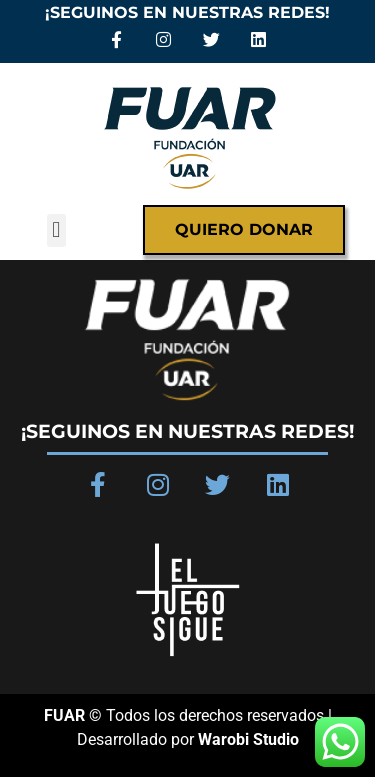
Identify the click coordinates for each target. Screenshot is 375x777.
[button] (56, 230)
